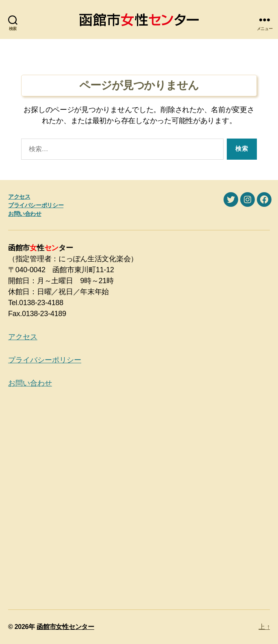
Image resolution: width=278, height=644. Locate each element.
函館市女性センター (65, 627)
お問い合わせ (25, 214)
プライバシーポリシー (36, 205)
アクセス (19, 197)
